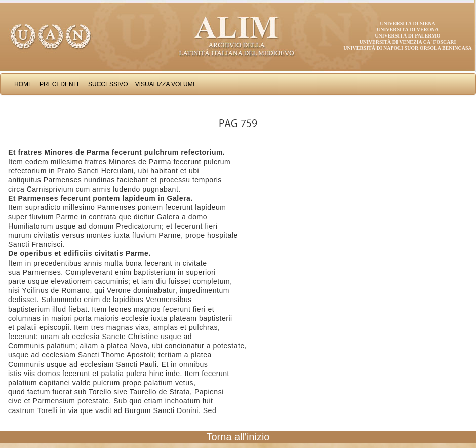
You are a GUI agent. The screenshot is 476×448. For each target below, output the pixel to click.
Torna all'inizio (238, 437)
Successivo (108, 84)
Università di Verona (408, 30)
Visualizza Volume (166, 84)
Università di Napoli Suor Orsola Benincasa (408, 48)
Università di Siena (407, 24)
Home (23, 84)
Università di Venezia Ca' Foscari (408, 42)
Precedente (60, 84)
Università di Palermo (407, 36)
